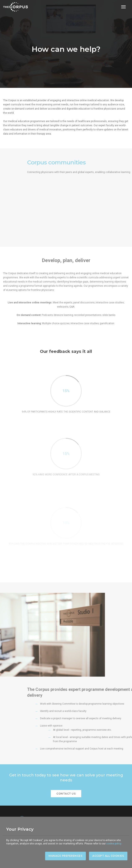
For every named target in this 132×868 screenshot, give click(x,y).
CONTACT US (66, 794)
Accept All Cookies (108, 856)
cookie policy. (114, 844)
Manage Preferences (65, 856)
